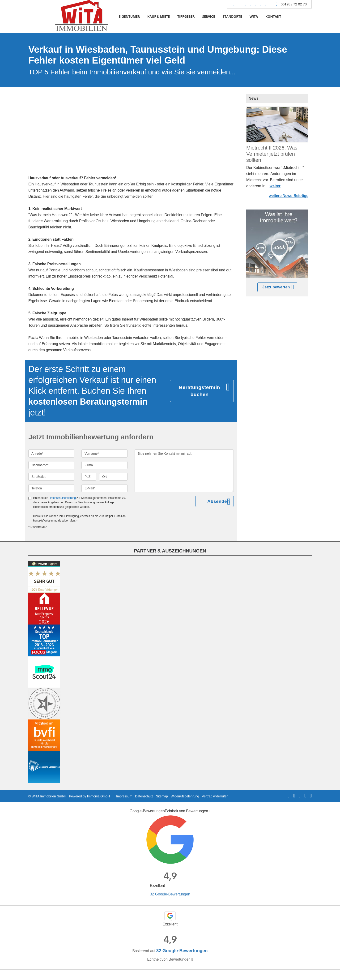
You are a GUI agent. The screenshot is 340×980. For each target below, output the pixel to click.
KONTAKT (273, 16)
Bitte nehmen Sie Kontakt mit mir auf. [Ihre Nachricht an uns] (184, 471)
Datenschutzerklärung (62, 498)
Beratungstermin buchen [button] (200, 391)
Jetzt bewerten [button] (276, 287)
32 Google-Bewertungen (170, 894)
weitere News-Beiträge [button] (289, 196)
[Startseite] (81, 17)
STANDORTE (232, 16)
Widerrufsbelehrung (185, 796)
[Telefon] (51, 488)
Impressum (124, 796)
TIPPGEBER (186, 16)
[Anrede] (51, 454)
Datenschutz (144, 796)
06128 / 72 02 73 (294, 4)
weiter (275, 186)
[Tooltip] (210, 811)
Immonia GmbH (98, 796)
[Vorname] (104, 454)
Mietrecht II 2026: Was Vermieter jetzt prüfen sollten (272, 154)
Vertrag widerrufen (215, 796)
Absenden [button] (219, 501)
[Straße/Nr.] (51, 477)
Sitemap (162, 796)
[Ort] (113, 477)
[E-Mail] (104, 488)
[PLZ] (89, 477)
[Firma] (104, 465)
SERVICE (208, 16)
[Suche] (233, 4)
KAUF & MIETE (159, 16)
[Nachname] (51, 465)
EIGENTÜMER (129, 16)
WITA (254, 16)
